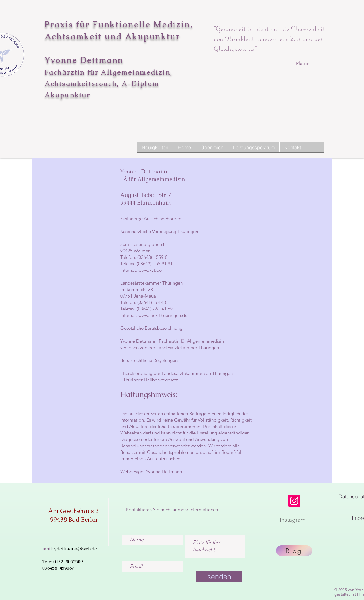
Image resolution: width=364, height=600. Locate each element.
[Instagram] (294, 501)
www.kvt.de (150, 270)
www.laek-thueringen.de (163, 315)
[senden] (219, 577)
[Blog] (294, 551)
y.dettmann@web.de (75, 549)
